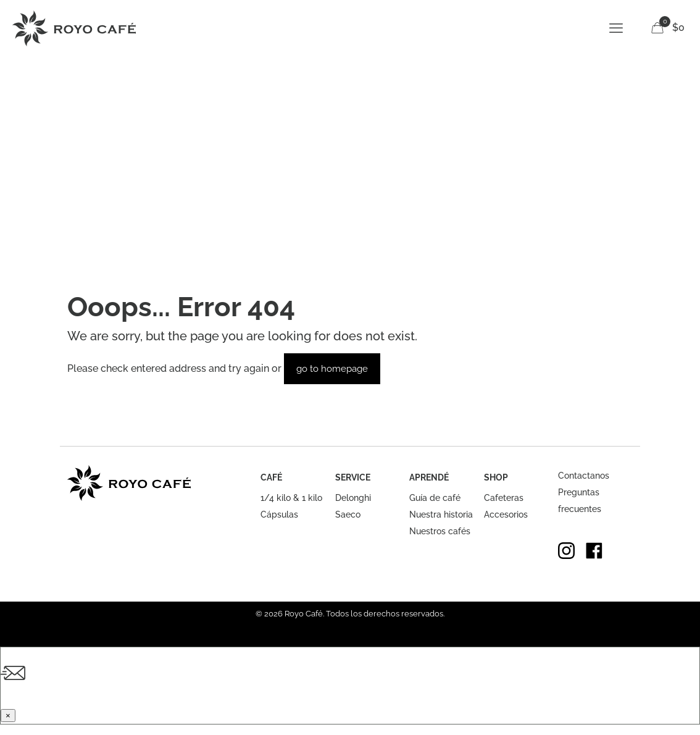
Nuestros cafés (440, 531)
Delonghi (353, 498)
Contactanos (584, 476)
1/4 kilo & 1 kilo (291, 498)
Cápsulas (279, 514)
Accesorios (506, 514)
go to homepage (332, 369)
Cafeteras (504, 498)
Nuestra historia (441, 514)
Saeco (348, 514)
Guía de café (435, 498)
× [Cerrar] (8, 716)
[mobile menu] (616, 28)
